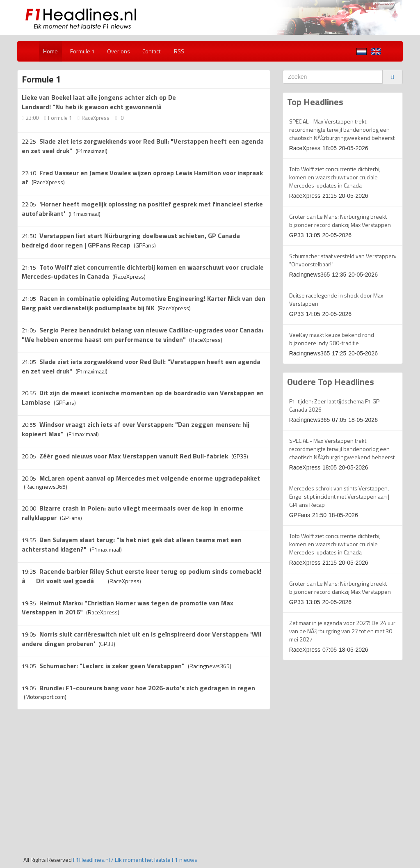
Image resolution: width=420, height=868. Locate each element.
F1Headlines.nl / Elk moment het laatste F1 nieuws (135, 860)
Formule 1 (82, 51)
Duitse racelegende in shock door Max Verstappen (336, 299)
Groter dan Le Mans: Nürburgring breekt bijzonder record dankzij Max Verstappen (340, 221)
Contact (151, 51)
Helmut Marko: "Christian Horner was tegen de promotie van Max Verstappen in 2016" (128, 608)
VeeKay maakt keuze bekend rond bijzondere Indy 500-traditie (332, 339)
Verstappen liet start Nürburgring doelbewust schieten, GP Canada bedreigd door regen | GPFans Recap (131, 240)
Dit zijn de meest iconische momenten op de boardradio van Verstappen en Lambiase (143, 397)
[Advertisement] (86, 775)
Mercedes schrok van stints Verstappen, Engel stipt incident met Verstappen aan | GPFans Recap (339, 496)
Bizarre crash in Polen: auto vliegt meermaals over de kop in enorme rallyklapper (132, 513)
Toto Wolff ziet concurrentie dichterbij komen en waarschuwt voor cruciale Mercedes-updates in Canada (335, 177)
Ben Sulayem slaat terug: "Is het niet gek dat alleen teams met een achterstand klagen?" (132, 544)
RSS (178, 51)
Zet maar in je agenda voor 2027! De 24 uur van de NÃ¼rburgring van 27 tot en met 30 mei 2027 (342, 631)
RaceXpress (96, 118)
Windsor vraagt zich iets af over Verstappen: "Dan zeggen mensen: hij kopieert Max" (136, 429)
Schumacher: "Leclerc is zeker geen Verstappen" (112, 666)
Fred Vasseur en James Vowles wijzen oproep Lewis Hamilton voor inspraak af (142, 177)
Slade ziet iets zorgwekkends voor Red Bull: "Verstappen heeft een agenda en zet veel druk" (143, 146)
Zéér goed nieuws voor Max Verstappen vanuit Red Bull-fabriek (134, 456)
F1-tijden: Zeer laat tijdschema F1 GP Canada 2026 (334, 405)
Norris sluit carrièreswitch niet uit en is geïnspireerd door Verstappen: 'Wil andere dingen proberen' (142, 639)
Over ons (119, 51)
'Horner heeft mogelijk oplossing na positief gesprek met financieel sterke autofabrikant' (142, 209)
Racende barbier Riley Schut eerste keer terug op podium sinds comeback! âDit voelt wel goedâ (142, 576)
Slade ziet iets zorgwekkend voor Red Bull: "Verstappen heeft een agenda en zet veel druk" (141, 366)
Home (50, 51)
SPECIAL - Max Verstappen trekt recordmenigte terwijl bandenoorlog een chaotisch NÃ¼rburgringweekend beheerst (342, 129)
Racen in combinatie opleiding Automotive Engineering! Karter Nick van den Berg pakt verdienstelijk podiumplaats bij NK (144, 303)
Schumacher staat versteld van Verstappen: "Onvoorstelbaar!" (343, 260)
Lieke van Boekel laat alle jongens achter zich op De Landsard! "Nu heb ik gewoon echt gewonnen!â (99, 102)
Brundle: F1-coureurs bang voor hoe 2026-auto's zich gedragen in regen (147, 688)
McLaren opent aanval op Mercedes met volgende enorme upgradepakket (150, 478)
